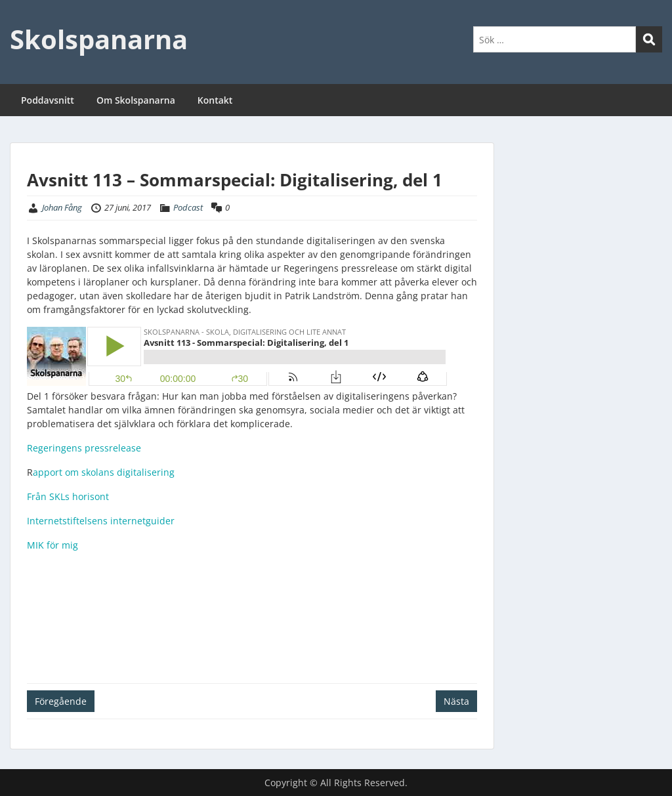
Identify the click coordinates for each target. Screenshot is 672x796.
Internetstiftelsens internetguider (101, 521)
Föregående (61, 701)
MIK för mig (52, 545)
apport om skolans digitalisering (104, 472)
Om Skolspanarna (136, 100)
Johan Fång (62, 207)
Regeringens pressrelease (84, 448)
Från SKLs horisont (68, 496)
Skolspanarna (99, 39)
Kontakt (215, 100)
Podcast (188, 207)
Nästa (456, 701)
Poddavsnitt (48, 100)
